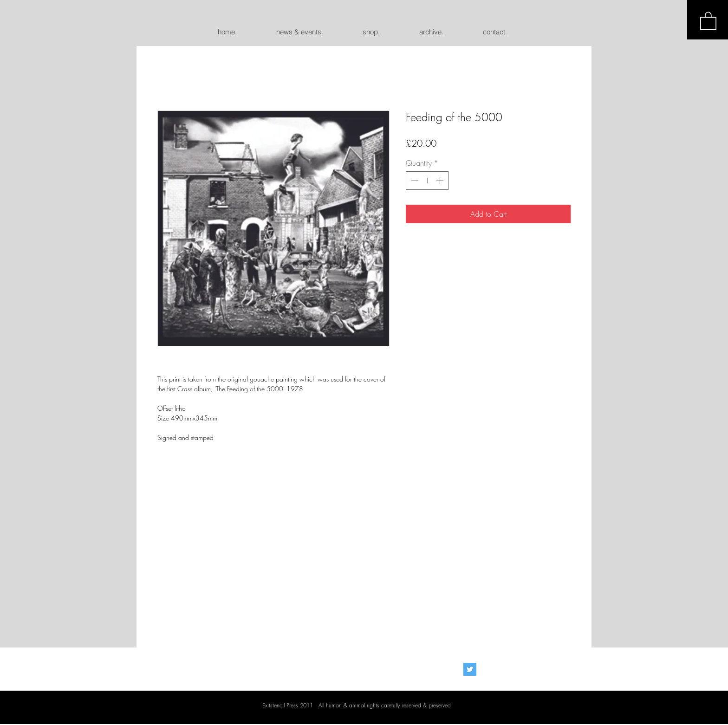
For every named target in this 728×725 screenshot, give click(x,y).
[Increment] (441, 181)
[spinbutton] (427, 181)
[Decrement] (414, 181)
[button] (708, 20)
